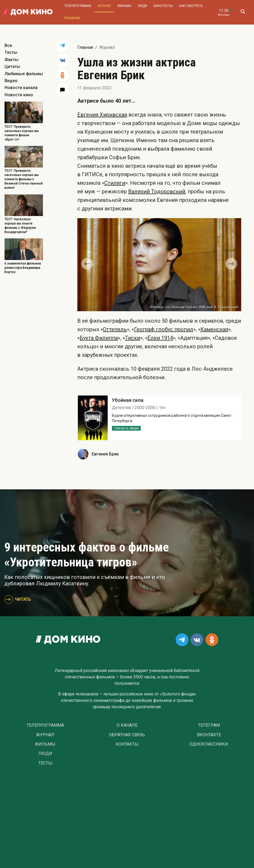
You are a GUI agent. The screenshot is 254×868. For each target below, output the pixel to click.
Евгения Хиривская (102, 115)
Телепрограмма (78, 6)
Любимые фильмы (24, 74)
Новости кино (19, 95)
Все (8, 45)
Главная (85, 47)
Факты (11, 60)
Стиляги (115, 183)
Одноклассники (209, 744)
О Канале (127, 725)
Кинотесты (163, 6)
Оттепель (115, 329)
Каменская (214, 329)
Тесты (11, 52)
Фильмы (124, 6)
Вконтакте (209, 735)
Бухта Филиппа (99, 338)
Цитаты (12, 67)
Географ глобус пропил (164, 329)
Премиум (72, 18)
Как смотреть (191, 6)
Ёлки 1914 (160, 338)
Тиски (133, 338)
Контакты (127, 744)
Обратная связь (127, 735)
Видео (11, 81)
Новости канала (21, 88)
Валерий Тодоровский (157, 191)
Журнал (104, 6)
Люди (142, 6)
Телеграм (209, 725)
